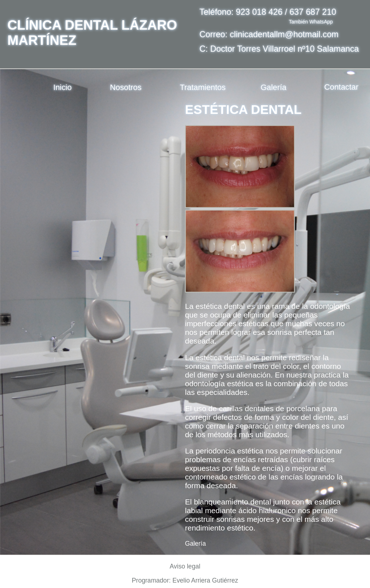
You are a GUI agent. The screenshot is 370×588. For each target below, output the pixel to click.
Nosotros (126, 87)
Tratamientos (203, 87)
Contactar (341, 87)
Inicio (62, 87)
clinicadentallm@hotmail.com (284, 34)
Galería (274, 87)
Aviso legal (185, 566)
